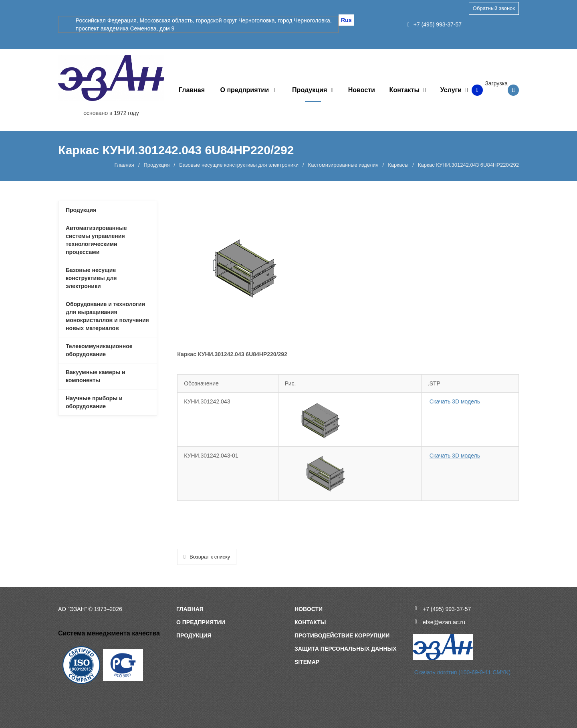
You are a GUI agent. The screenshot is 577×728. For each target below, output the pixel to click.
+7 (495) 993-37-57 (435, 24)
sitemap (307, 662)
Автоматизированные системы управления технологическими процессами (96, 240)
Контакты (405, 90)
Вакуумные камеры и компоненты (96, 376)
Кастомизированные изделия (343, 165)
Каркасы (398, 165)
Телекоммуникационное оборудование (99, 350)
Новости (362, 90)
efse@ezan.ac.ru (444, 622)
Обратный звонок (494, 8)
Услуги (451, 90)
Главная (192, 90)
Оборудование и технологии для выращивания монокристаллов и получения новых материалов (107, 316)
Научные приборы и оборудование (94, 402)
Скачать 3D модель (455, 401)
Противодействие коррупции (342, 635)
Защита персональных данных (346, 649)
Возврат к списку (207, 557)
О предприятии (245, 90)
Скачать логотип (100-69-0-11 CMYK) (462, 672)
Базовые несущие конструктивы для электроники (239, 165)
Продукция (310, 90)
